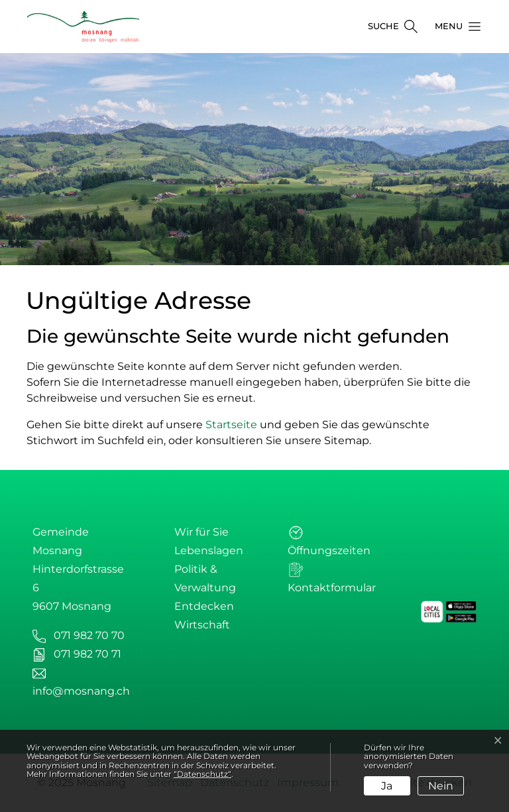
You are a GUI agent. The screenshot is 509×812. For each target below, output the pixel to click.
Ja (387, 786)
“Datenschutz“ (202, 774)
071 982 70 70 (89, 635)
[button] (454, 27)
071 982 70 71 (87, 654)
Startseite (231, 425)
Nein (441, 786)
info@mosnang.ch (81, 691)
